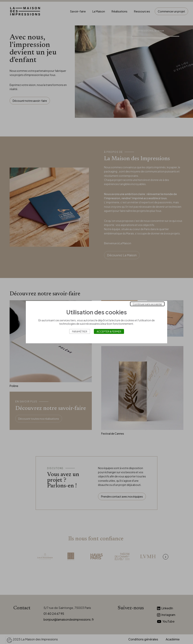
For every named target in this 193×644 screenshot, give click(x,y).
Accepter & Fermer (109, 331)
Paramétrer (80, 331)
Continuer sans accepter (147, 304)
